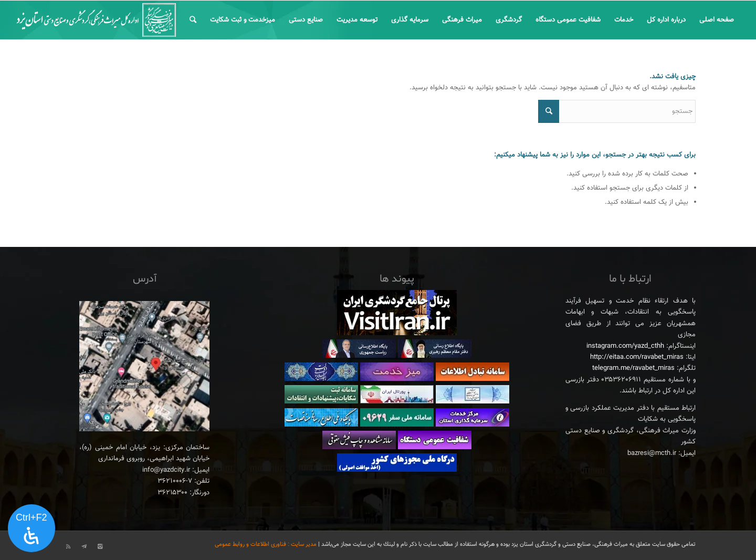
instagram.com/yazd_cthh (625, 346)
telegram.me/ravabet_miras (633, 368)
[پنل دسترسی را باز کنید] (31, 528)
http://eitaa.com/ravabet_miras (637, 357)
